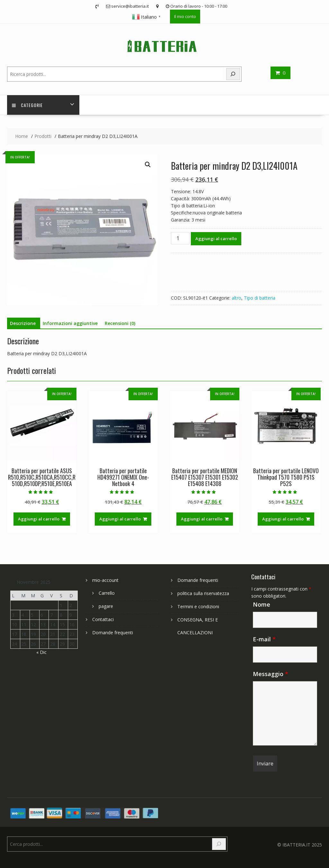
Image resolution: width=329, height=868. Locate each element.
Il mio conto (185, 16)
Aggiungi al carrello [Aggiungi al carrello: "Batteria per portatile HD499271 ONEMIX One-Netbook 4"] (120, 519)
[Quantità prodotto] (180, 238)
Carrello (107, 593)
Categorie (27, 105)
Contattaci (103, 619)
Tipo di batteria (260, 298)
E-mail (264, 639)
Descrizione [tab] (23, 323)
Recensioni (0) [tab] (120, 323)
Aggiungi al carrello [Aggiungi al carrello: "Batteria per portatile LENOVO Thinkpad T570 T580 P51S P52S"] (283, 519)
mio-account (105, 580)
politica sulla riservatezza (203, 593)
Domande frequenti (113, 633)
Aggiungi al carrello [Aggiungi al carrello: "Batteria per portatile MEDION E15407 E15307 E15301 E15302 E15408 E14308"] (202, 519)
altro (236, 298)
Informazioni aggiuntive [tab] (70, 323)
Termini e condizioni (198, 606)
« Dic (41, 652)
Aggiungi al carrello (216, 239)
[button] (148, 165)
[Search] (233, 74)
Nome (262, 604)
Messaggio (271, 674)
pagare (106, 606)
